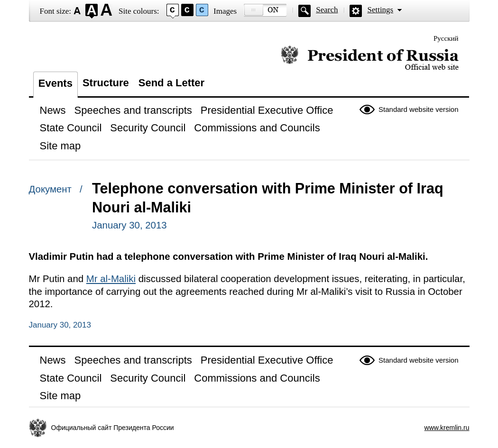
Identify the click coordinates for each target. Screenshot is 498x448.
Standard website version (418, 109)
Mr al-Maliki (111, 279)
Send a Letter (171, 83)
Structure (106, 83)
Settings (380, 10)
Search (327, 10)
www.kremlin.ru (447, 428)
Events (55, 83)
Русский (446, 38)
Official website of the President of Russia (370, 58)
